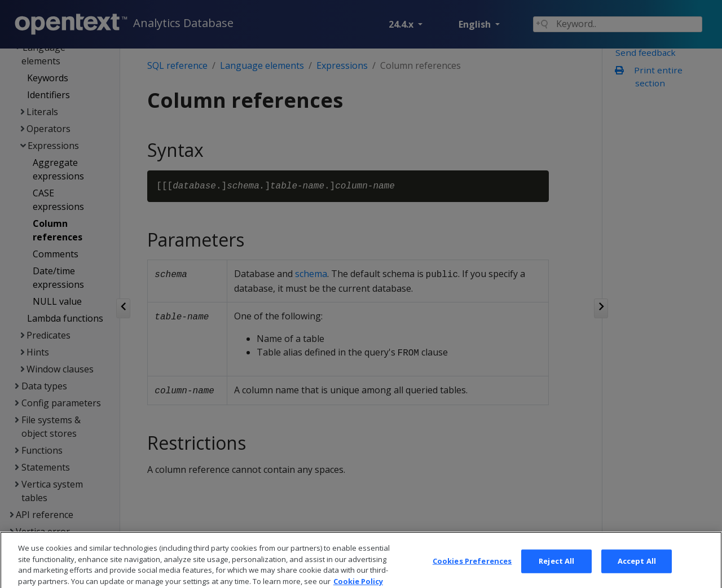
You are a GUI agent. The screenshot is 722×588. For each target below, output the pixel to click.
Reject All (556, 568)
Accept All (637, 568)
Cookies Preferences (472, 568)
